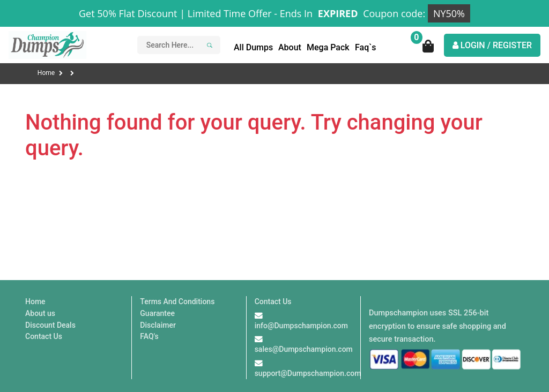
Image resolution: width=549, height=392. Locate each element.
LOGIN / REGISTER (492, 45)
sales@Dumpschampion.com (304, 349)
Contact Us (44, 336)
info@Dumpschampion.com (301, 326)
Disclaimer (158, 325)
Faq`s (366, 47)
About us (40, 313)
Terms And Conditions (177, 301)
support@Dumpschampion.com (308, 373)
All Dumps (253, 47)
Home (50, 73)
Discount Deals (50, 325)
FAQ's (149, 336)
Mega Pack (328, 47)
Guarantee (157, 313)
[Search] (208, 45)
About (290, 47)
